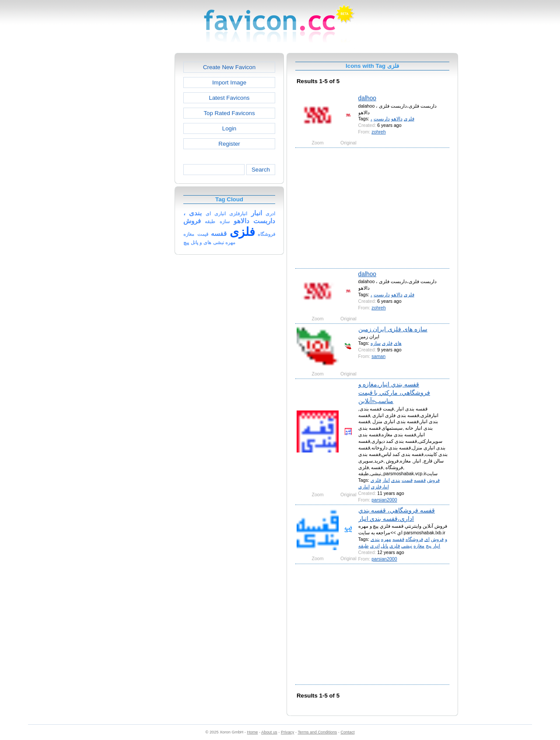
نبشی (407, 546)
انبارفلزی (380, 487)
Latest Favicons (229, 98)
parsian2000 (384, 500)
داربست (382, 119)
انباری (364, 487)
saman (378, 356)
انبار (386, 480)
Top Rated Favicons (229, 113)
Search (261, 170)
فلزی (409, 119)
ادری (375, 546)
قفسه (420, 480)
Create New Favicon (229, 67)
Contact (348, 732)
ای (427, 539)
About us (269, 732)
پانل (384, 546)
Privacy (287, 732)
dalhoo (367, 98)
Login (229, 128)
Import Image (229, 82)
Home (253, 732)
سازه (376, 343)
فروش (433, 480)
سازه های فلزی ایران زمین (393, 329)
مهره (386, 539)
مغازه (419, 546)
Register (229, 144)
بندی (396, 480)
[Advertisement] (137, 184)
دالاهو (397, 119)
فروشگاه (414, 539)
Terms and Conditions (317, 732)
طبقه (364, 546)
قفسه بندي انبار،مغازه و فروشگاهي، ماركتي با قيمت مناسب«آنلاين (394, 393)
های (398, 343)
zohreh (378, 132)
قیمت (407, 480)
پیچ (429, 546)
